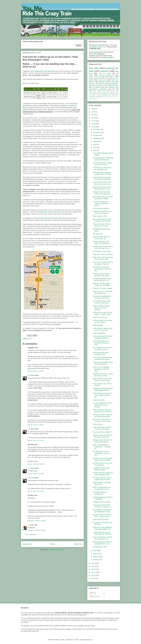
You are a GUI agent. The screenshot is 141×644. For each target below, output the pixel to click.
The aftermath (98, 234)
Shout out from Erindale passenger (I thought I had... (101, 369)
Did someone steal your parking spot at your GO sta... (102, 269)
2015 (93, 127)
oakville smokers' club (107, 82)
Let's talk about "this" (100, 547)
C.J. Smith (31, 375)
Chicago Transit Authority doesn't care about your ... (103, 193)
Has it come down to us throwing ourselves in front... (101, 343)
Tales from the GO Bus (101, 519)
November (97, 132)
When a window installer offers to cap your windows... (101, 308)
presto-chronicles (106, 76)
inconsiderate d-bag (106, 93)
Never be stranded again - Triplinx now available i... (102, 284)
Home (53, 544)
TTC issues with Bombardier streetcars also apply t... (103, 358)
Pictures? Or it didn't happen (103, 288)
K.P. (97, 95)
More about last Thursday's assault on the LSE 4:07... (103, 173)
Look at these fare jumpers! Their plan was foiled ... (102, 428)
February (96, 557)
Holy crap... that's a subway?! (103, 254)
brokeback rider (106, 95)
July (95, 144)
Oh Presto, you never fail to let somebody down (102, 169)
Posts (93, 593)
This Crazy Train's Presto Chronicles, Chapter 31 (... (103, 506)
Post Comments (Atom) (57, 550)
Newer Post (27, 544)
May (95, 150)
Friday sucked (98, 424)
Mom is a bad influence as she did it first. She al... (102, 488)
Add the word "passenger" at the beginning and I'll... (103, 436)
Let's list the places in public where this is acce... (102, 164)
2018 (93, 118)
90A (114, 89)
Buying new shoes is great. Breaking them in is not (102, 188)
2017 (93, 121)
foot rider (94, 68)
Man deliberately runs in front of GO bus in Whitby (103, 198)
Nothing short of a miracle (102, 502)
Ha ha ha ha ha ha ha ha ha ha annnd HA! (102, 464)
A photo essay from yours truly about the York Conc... (103, 533)
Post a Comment (31, 535)
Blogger (90, 640)
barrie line (104, 97)
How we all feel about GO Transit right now (102, 238)
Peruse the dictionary (97, 54)
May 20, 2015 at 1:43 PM (36, 371)
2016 (93, 124)
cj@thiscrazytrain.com (98, 47)
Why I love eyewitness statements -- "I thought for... (102, 447)
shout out (102, 80)
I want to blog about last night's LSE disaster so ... (102, 243)
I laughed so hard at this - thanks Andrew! (102, 469)
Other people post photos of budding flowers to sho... (102, 543)
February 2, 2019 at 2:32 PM (37, 530)
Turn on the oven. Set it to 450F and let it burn (102, 225)
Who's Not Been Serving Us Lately (104, 85)
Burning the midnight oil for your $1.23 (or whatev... (102, 297)
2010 (93, 575)
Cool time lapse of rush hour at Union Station (103, 321)
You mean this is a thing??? (102, 432)
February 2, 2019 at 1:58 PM (37, 521)
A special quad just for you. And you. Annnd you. (102, 212)
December (97, 129)
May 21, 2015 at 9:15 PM (36, 491)
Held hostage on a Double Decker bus (102, 483)
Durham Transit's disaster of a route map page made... (103, 474)
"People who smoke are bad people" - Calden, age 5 (103, 314)
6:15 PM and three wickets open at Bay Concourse (102, 178)
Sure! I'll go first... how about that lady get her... (103, 292)
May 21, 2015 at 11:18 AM (36, 464)
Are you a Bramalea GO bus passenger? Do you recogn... (103, 405)
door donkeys (110, 87)
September (97, 138)
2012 (93, 569)
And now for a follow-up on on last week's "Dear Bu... (103, 263)
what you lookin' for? (97, 91)
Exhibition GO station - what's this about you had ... (103, 375)
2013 (93, 566)
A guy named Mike (99, 333)
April (95, 551)
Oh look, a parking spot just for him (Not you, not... (102, 279)
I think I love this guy (100, 317)
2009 (93, 578)
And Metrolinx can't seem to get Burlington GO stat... (102, 511)
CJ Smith (31, 525)
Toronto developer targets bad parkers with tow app (103, 159)
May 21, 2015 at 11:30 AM (36, 474)
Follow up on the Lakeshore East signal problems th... (102, 528)
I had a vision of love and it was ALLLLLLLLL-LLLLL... (103, 183)
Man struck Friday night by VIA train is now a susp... (102, 420)
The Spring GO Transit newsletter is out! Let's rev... (101, 453)
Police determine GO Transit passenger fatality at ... (103, 337)
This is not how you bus (101, 208)
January (96, 560)
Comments (95, 596)
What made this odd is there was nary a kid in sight (102, 380)
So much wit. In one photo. (102, 251)
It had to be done (99, 400)
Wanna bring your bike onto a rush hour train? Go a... (103, 247)
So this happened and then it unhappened (103, 498)
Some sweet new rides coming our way (101, 353)
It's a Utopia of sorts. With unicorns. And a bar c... (102, 302)
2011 (93, 572)
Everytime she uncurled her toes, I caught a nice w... (102, 516)
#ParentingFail (98, 325)
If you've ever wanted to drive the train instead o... (103, 363)
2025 (93, 109)
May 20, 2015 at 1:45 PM (36, 425)
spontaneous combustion (98, 89)
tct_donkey (96, 87)
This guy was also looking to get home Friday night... (103, 415)
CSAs (107, 78)
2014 (93, 563)
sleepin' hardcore (95, 78)
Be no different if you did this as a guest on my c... (103, 349)
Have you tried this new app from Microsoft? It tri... (102, 538)
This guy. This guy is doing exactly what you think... (102, 479)
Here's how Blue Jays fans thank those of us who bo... (103, 411)
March (96, 554)
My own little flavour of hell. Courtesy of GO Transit (102, 220)
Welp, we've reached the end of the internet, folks (103, 258)
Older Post (78, 544)
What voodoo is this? (100, 216)
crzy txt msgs (104, 74)
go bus (30, 338)
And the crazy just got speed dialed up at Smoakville (103, 459)
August (96, 141)
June (95, 147)
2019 (93, 115)
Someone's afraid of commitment (100, 493)
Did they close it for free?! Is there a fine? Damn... (102, 441)
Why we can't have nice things (100, 84)
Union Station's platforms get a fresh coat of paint (103, 329)
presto (104, 71)
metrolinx (115, 85)
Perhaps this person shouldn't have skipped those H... (103, 389)
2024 (93, 112)
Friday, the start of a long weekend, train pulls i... (102, 275)
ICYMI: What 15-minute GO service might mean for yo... (102, 395)
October (96, 135)
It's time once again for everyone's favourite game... (101, 203)
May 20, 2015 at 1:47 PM (36, 440)
